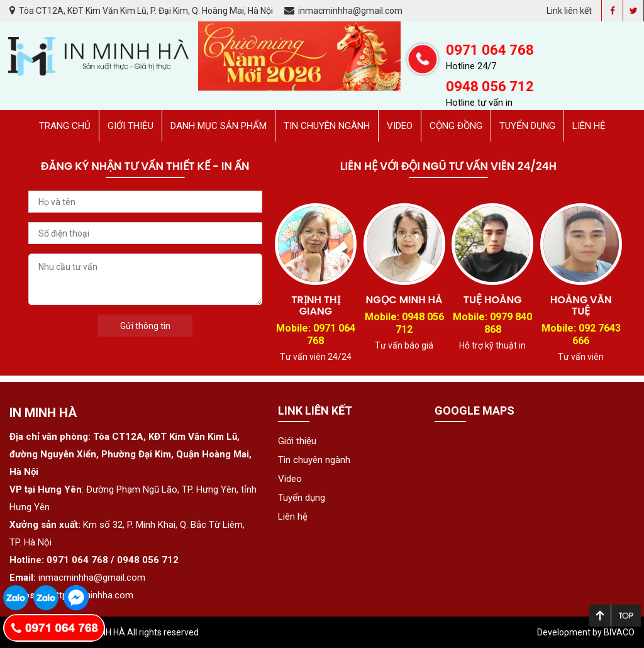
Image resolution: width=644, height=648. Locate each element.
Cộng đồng (456, 126)
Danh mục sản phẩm (219, 126)
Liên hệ (589, 126)
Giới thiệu (130, 126)
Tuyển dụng (527, 126)
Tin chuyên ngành (327, 126)
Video (400, 126)
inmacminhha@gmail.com (343, 11)
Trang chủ (65, 126)
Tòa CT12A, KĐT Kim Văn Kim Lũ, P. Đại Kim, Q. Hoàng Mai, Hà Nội (142, 11)
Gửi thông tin (145, 326)
